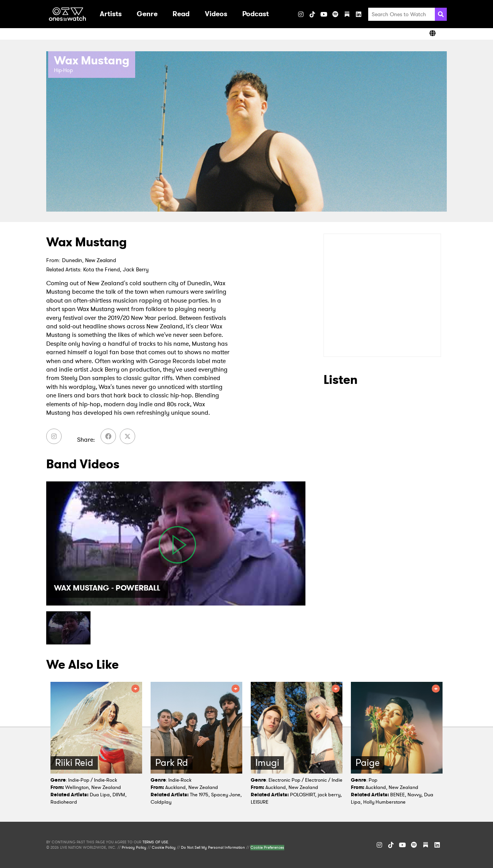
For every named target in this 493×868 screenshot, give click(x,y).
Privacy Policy (134, 848)
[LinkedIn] (359, 14)
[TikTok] (312, 14)
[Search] (441, 14)
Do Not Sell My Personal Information (213, 848)
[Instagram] (301, 14)
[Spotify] (335, 14)
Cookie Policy (164, 848)
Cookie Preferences (267, 848)
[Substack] (347, 14)
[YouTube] (324, 14)
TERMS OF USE (155, 842)
